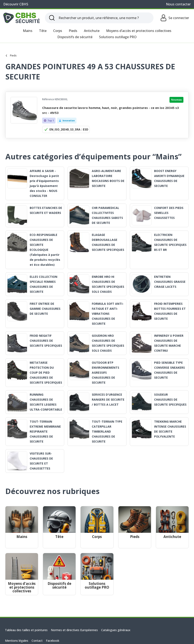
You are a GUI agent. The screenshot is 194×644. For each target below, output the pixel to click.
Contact (37, 641)
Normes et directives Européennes (74, 630)
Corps (58, 31)
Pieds (73, 31)
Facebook (53, 641)
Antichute (92, 31)
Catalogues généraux (116, 630)
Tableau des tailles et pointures (26, 630)
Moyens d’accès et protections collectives (139, 31)
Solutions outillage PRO (118, 37)
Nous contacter (178, 4)
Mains (28, 31)
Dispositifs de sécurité (75, 37)
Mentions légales (17, 641)
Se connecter (175, 18)
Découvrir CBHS (16, 4)
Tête (43, 31)
